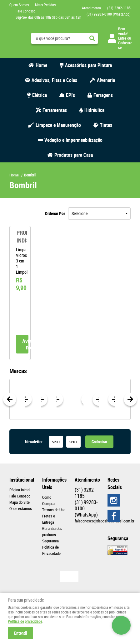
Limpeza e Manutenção (58, 125)
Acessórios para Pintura (88, 65)
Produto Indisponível (20, 237)
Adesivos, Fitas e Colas (54, 80)
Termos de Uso (54, 510)
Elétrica (40, 95)
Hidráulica (94, 110)
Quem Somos (19, 5)
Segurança (50, 541)
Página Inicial (20, 490)
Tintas (106, 125)
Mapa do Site (20, 502)
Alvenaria (106, 80)
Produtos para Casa (74, 155)
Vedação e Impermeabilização (73, 140)
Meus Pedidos (45, 5)
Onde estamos (21, 508)
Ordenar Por (55, 213)
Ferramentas (55, 110)
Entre (122, 38)
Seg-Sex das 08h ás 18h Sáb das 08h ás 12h (48, 17)
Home (41, 65)
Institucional (21, 480)
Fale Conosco (25, 11)
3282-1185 (119, 8)
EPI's (70, 95)
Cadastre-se (126, 45)
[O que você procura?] (92, 38)
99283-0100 (109, 14)
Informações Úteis (54, 483)
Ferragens (103, 95)
